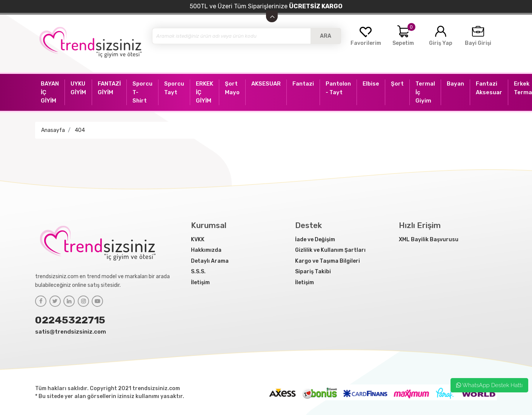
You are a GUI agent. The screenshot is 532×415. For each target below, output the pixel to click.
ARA (326, 36)
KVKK (198, 240)
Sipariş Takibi (313, 272)
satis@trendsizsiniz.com (71, 332)
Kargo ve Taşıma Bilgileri (328, 261)
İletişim (200, 283)
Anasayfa (53, 130)
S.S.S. (198, 272)
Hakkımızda (206, 250)
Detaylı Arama (210, 261)
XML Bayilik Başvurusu (429, 240)
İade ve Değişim (315, 240)
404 (80, 130)
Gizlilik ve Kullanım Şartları (330, 250)
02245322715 (70, 320)
